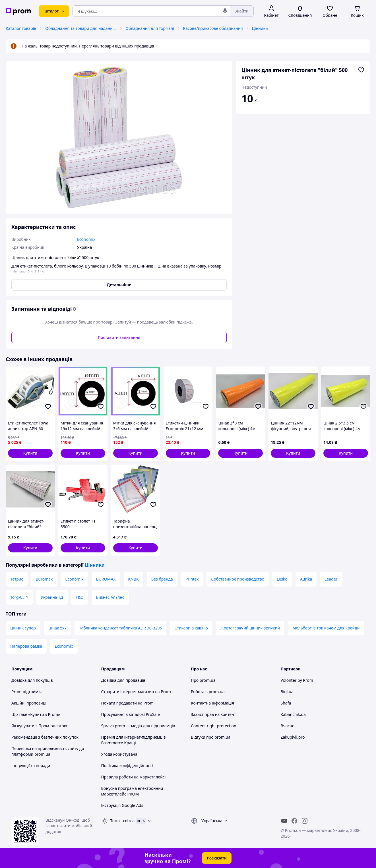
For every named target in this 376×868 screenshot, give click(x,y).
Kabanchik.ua (293, 714)
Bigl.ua (287, 692)
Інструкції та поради (31, 766)
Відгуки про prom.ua (211, 737)
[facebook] (294, 821)
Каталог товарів (21, 28)
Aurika (306, 579)
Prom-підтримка (27, 692)
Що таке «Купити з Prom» (36, 714)
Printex (192, 579)
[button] (30, 453)
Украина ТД (52, 597)
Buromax (44, 579)
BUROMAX (106, 579)
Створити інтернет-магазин (128, 692)
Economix (75, 579)
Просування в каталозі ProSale (131, 714)
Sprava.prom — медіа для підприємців (138, 726)
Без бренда (162, 579)
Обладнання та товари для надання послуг (81, 28)
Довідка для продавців (123, 680)
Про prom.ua (203, 680)
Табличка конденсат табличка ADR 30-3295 (120, 628)
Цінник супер (23, 628)
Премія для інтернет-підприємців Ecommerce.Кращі (134, 740)
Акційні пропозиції (29, 703)
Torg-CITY (19, 597)
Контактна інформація (212, 703)
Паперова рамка (26, 646)
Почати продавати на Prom (128, 703)
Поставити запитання (119, 337)
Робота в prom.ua (208, 692)
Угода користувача (119, 754)
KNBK (134, 579)
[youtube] (284, 821)
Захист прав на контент (213, 714)
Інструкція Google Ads (122, 805)
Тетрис (17, 579)
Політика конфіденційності (127, 766)
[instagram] (305, 821)
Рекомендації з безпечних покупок (45, 737)
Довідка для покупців (32, 680)
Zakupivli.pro (293, 737)
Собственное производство (238, 579)
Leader (331, 579)
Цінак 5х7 (58, 628)
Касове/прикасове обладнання (213, 28)
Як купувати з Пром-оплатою (39, 726)
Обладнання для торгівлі (150, 28)
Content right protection (214, 726)
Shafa (286, 703)
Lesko (282, 579)
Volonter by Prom (297, 680)
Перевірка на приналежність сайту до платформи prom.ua (48, 751)
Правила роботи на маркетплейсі (134, 777)
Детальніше (119, 285)
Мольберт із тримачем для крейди (326, 628)
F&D (80, 597)
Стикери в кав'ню (191, 628)
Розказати (217, 858)
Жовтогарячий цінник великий (250, 628)
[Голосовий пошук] (225, 11)
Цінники (260, 28)
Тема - (123, 821)
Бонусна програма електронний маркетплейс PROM (132, 791)
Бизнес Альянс (110, 597)
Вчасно (288, 726)
